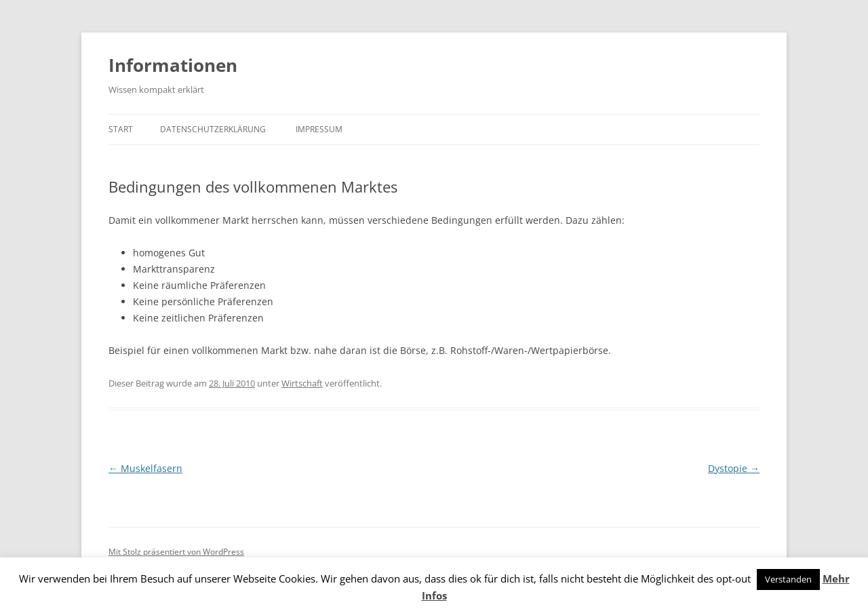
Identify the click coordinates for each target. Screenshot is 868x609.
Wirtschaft (302, 383)
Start (121, 129)
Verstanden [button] (788, 579)
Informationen (173, 65)
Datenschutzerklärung (213, 129)
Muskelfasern (145, 468)
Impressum (319, 129)
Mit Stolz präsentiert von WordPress (176, 552)
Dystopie (734, 468)
